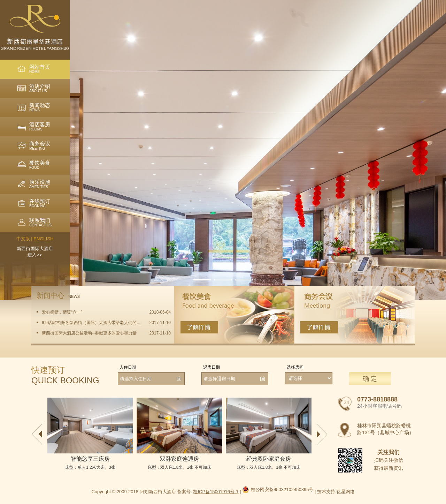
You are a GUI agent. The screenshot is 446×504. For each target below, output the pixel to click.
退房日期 (212, 367)
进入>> (35, 255)
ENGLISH (43, 239)
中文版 (23, 239)
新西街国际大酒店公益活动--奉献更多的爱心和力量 (89, 333)
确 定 (370, 379)
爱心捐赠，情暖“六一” (62, 312)
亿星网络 (346, 492)
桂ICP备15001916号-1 (216, 492)
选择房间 (295, 367)
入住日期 (128, 367)
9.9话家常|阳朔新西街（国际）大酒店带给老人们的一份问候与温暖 (91, 323)
